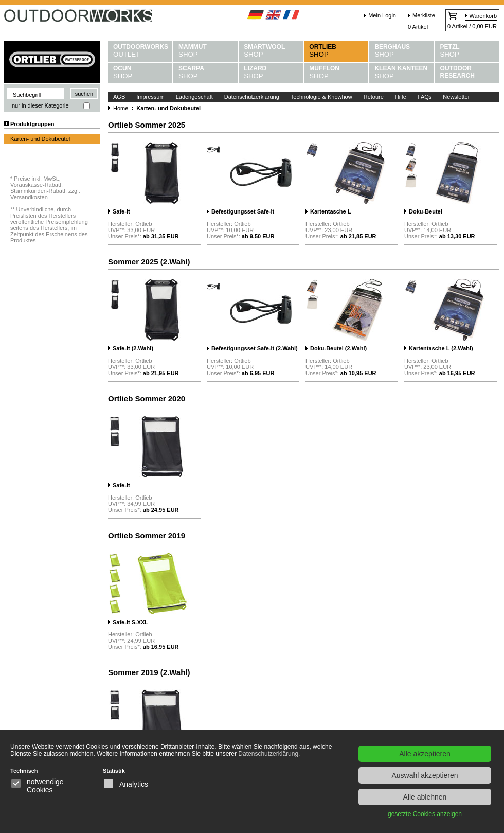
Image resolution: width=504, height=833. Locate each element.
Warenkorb (483, 16)
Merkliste (424, 15)
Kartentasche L (330, 212)
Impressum (150, 97)
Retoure (374, 97)
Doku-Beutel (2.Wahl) (338, 349)
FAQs (425, 97)
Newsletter (456, 97)
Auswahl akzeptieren (425, 775)
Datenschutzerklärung (252, 97)
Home (121, 108)
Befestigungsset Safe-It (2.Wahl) (255, 349)
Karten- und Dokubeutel (40, 139)
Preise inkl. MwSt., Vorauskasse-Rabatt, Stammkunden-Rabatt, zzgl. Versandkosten (45, 188)
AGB (119, 97)
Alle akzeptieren (425, 754)
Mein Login (382, 15)
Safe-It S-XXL (130, 622)
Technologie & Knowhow (321, 97)
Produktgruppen (32, 124)
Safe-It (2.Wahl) (133, 349)
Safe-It (121, 212)
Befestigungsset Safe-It (243, 212)
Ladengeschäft (194, 97)
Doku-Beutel (426, 212)
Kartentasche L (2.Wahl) (441, 349)
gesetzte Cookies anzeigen (425, 814)
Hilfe (401, 97)
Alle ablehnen (425, 797)
